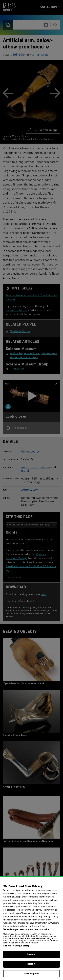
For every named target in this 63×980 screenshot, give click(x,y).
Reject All (32, 964)
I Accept (32, 954)
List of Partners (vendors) (16, 946)
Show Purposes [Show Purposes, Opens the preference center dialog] (32, 974)
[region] (32, 928)
